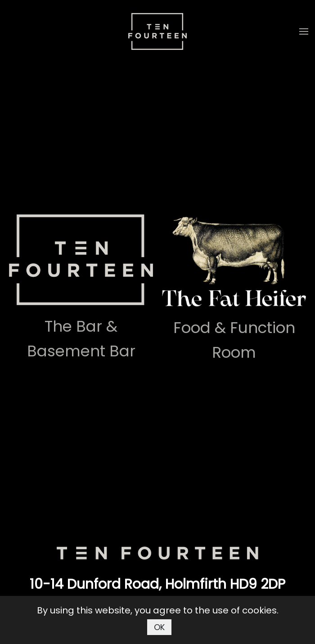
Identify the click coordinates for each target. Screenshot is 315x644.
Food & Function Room (234, 340)
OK (159, 627)
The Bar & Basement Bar (81, 339)
